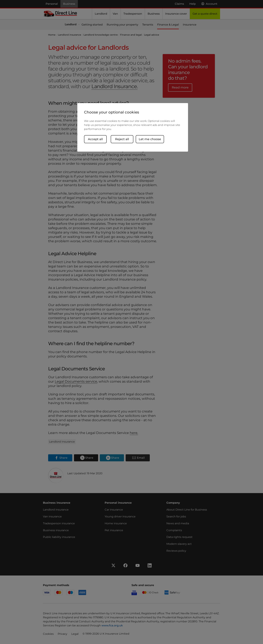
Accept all (95, 139)
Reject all (122, 139)
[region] (133, 127)
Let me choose (150, 139)
